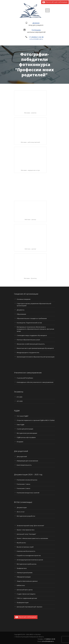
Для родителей (22, 456)
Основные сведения (24, 299)
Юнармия (20, 442)
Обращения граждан (24, 577)
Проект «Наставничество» (26, 530)
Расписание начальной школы (27, 480)
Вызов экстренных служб (25, 547)
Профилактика (22, 568)
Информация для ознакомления (27, 461)
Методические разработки (26, 516)
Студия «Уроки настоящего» (26, 594)
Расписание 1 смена (23, 484)
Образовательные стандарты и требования (32, 318)
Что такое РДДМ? (23, 416)
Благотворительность (24, 465)
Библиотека (21, 585)
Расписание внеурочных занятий (28, 493)
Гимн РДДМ (20, 425)
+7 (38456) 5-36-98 (36, 37)
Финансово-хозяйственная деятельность (31, 344)
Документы (21, 310)
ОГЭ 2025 (20, 401)
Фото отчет (21, 512)
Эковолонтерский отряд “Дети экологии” (30, 526)
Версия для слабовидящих (26, 617)
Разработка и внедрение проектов (29, 555)
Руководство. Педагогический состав (29, 323)
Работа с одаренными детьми (27, 598)
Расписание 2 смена (23, 488)
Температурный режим (25, 573)
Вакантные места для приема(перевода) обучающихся (35, 348)
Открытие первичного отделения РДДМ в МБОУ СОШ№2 (36, 420)
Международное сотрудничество (28, 353)
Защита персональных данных (27, 581)
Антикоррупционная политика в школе (30, 560)
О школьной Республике (25, 378)
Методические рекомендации (27, 433)
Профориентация (23, 602)
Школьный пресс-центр (25, 590)
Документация (22, 507)
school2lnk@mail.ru (36, 39)
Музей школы (21, 543)
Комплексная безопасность (26, 551)
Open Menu (47, 10)
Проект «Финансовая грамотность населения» (32, 538)
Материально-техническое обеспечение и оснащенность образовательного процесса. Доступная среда (35, 329)
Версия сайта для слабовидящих (55, 2)
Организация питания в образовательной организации (36, 357)
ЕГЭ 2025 (20, 397)
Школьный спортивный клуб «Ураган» (30, 607)
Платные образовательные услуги (28, 340)
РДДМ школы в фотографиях (26, 437)
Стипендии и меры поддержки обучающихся (32, 335)
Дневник (36, 23)
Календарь (36, 30)
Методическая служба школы (27, 564)
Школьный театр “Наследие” (26, 534)
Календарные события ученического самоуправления (35, 382)
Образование (21, 314)
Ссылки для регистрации (25, 429)
